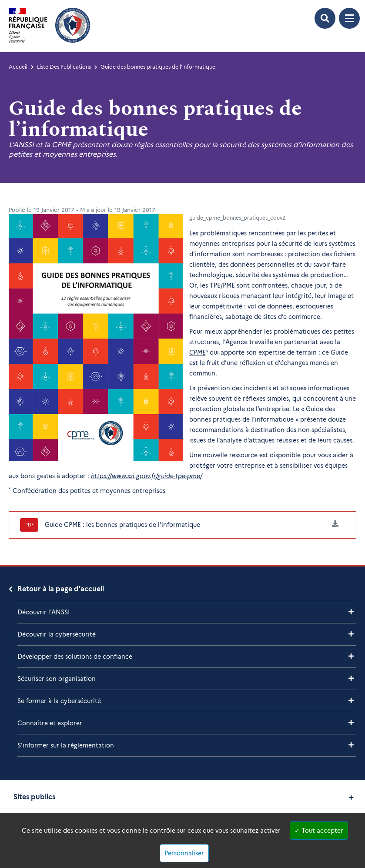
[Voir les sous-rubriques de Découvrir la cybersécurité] (351, 634)
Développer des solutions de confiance (75, 657)
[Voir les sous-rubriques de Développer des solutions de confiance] (351, 656)
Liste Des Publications (64, 67)
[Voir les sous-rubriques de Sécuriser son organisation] (351, 679)
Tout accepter (319, 831)
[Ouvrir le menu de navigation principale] (349, 18)
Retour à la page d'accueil (61, 589)
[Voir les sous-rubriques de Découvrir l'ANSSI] (351, 612)
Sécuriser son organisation (57, 679)
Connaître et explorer (50, 723)
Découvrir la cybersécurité (57, 634)
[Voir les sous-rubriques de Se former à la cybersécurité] (351, 701)
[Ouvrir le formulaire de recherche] (325, 18)
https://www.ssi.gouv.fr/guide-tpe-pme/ (147, 476)
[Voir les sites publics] (351, 797)
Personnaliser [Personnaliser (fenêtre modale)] (184, 853)
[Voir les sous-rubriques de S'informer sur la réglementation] (351, 745)
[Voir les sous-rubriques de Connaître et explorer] (351, 723)
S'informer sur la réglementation (66, 745)
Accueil (18, 67)
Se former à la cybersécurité (59, 701)
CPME (198, 352)
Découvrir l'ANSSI (44, 612)
